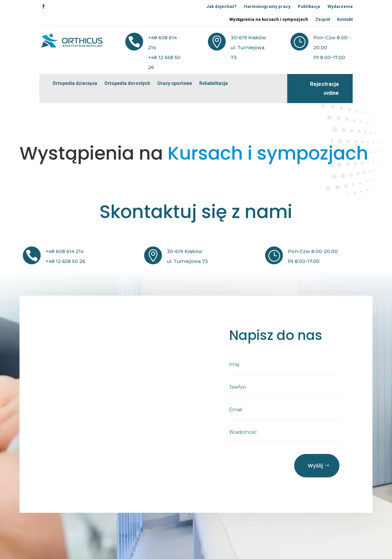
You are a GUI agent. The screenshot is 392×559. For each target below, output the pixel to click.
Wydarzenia (340, 6)
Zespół (323, 19)
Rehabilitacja (214, 83)
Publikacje (309, 6)
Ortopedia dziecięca (75, 83)
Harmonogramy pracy (267, 6)
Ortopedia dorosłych (127, 83)
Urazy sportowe (175, 83)
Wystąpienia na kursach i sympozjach (269, 19)
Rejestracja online (324, 89)
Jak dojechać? (221, 6)
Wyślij (315, 466)
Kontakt (345, 19)
